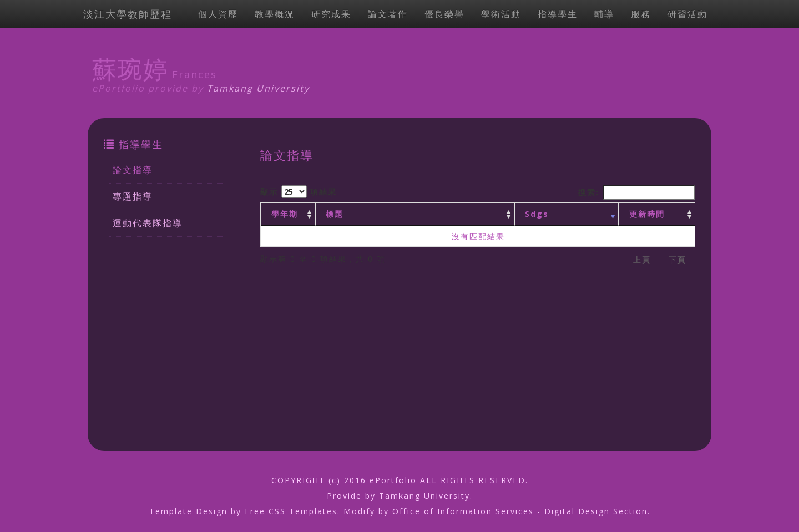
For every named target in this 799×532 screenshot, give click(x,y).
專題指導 (133, 196)
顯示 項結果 (299, 192)
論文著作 (388, 14)
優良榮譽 (444, 14)
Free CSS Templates (291, 511)
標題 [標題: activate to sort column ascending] (335, 214)
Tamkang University (258, 88)
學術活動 (501, 14)
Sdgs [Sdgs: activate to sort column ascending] (537, 214)
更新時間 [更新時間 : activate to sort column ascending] (647, 214)
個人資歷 (218, 14)
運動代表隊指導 (148, 223)
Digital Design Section (596, 511)
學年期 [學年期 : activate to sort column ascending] (285, 214)
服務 (641, 14)
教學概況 (275, 14)
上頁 (642, 259)
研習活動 (687, 14)
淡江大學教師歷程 (128, 14)
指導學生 (558, 14)
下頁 (677, 259)
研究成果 (331, 14)
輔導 (604, 14)
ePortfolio (393, 480)
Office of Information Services (463, 511)
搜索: (636, 192)
